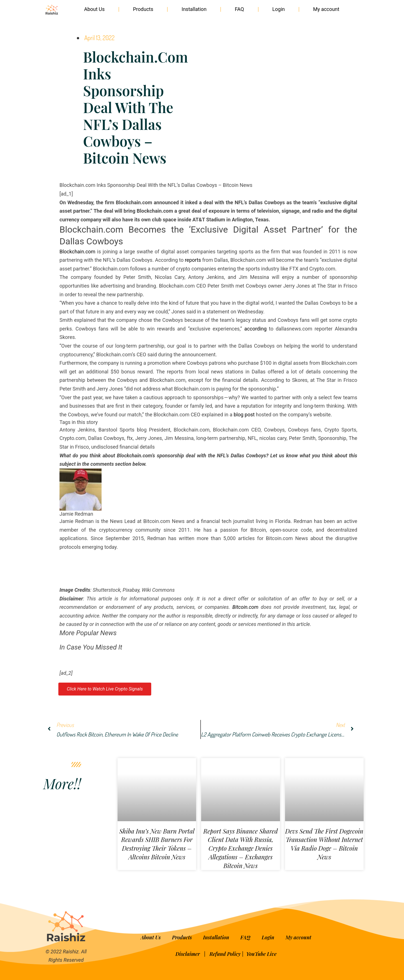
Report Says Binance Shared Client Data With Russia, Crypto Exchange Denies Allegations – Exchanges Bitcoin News (241, 848)
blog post (244, 415)
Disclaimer (188, 954)
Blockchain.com (77, 252)
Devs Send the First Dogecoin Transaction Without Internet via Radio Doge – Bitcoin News (324, 844)
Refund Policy (225, 954)
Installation (194, 9)
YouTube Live (261, 954)
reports (193, 260)
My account (326, 9)
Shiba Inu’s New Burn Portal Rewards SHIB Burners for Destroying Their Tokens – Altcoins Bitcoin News (157, 844)
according (255, 329)
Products (143, 9)
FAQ (239, 9)
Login (279, 9)
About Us (94, 9)
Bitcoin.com (245, 607)
